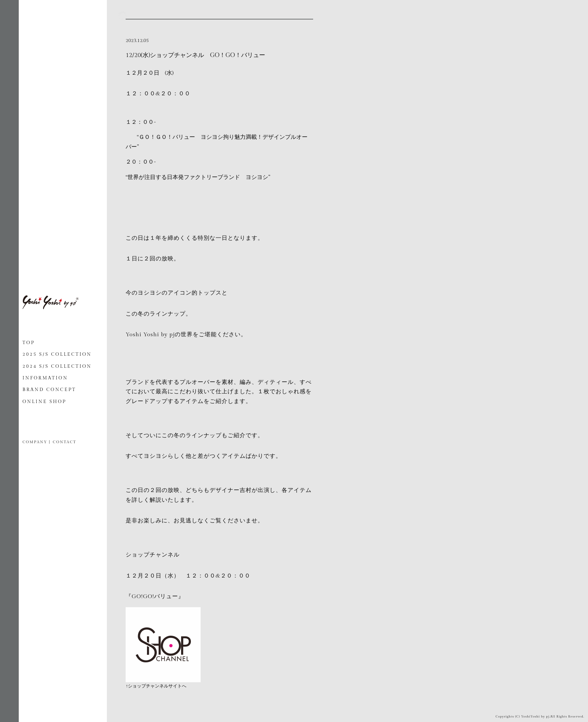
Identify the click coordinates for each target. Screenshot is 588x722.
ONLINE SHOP (44, 402)
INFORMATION (45, 378)
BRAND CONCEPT (49, 390)
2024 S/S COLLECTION (57, 366)
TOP (29, 343)
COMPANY (35, 442)
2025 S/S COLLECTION (57, 354)
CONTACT (64, 442)
